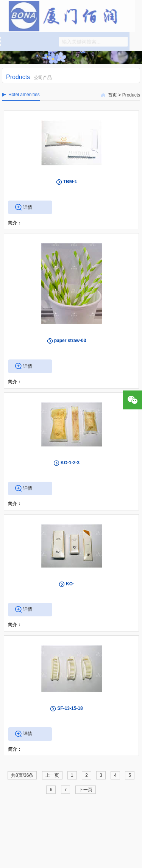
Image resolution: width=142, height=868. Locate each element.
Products (131, 95)
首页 (112, 95)
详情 (28, 207)
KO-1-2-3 (70, 463)
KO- (70, 584)
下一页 (86, 790)
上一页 (52, 775)
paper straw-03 (70, 341)
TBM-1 (70, 182)
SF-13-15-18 (70, 708)
